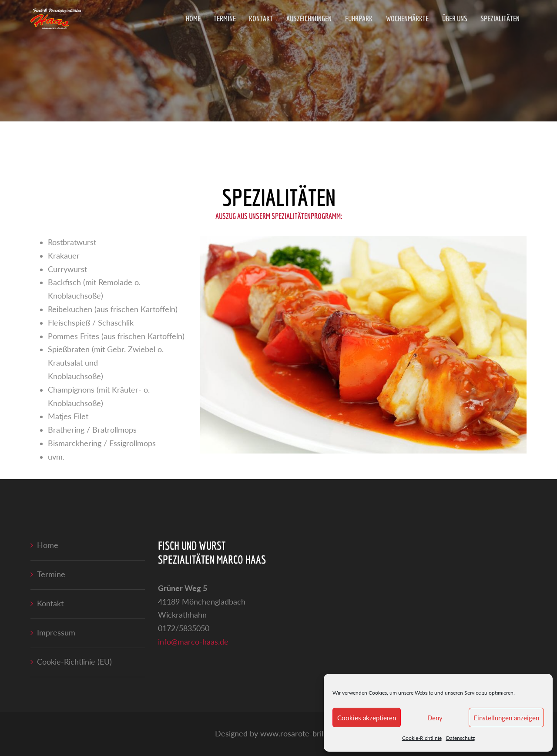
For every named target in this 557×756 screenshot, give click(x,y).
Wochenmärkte (407, 18)
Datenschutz (460, 738)
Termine (225, 18)
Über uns (455, 18)
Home (193, 18)
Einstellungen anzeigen (506, 718)
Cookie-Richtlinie (422, 738)
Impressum (56, 633)
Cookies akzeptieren (367, 718)
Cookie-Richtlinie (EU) (74, 662)
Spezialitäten (500, 18)
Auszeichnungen (309, 18)
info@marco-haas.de (193, 642)
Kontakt (261, 18)
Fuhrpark (359, 18)
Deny (435, 718)
